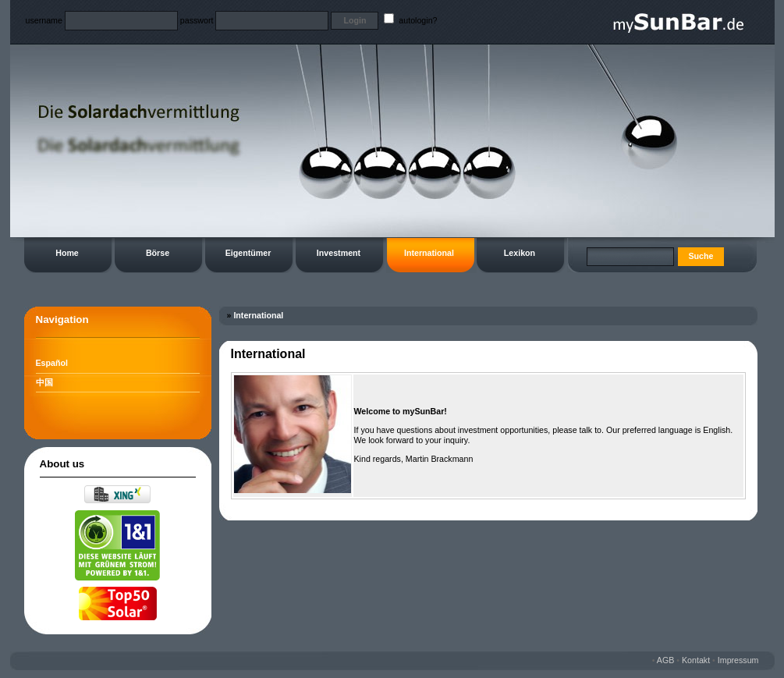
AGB (666, 660)
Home (67, 253)
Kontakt (696, 660)
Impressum (738, 660)
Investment (339, 253)
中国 (44, 382)
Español (52, 363)
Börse (158, 253)
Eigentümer (248, 253)
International (429, 253)
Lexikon (520, 253)
